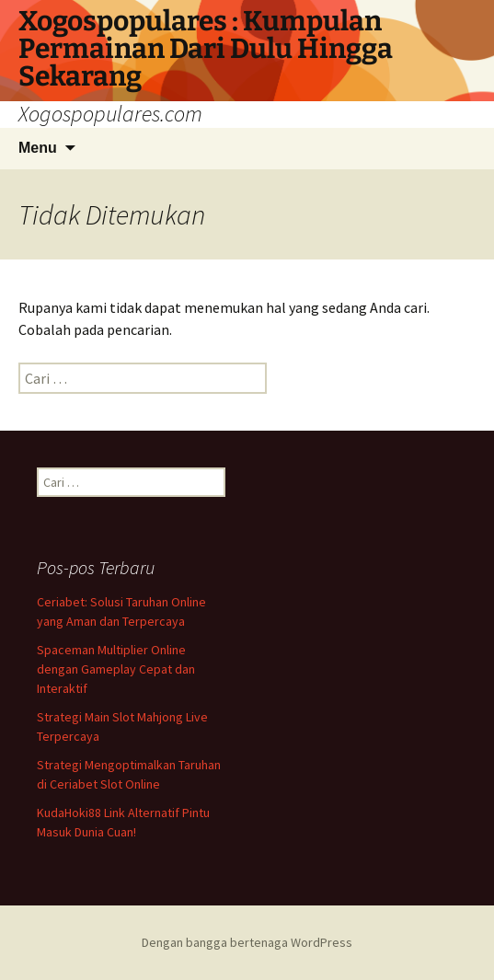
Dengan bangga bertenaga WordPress (247, 942)
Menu (38, 148)
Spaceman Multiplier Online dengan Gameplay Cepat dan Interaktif (116, 669)
